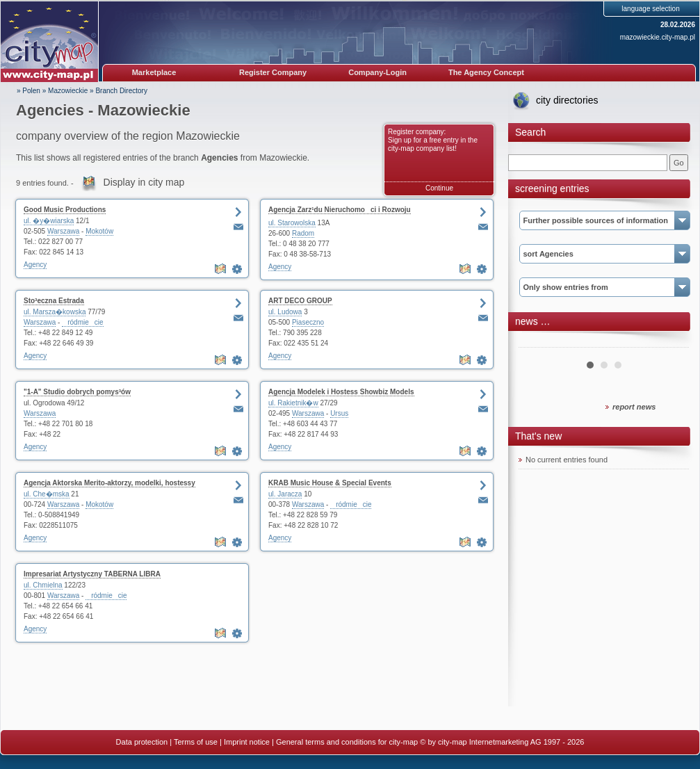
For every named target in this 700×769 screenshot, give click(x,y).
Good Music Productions (65, 210)
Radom (303, 233)
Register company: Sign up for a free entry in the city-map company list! (433, 140)
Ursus (339, 413)
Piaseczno (308, 322)
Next (671, 342)
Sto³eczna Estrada (54, 301)
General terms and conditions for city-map (347, 742)
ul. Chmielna (43, 585)
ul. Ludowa (285, 312)
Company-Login (377, 72)
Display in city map (144, 182)
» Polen (29, 91)
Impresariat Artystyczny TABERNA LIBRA (92, 574)
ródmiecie (82, 322)
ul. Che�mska (47, 494)
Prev (537, 342)
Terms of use (196, 742)
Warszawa (63, 231)
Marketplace (154, 72)
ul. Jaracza (285, 494)
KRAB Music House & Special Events (330, 483)
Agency (35, 265)
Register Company (273, 72)
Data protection (142, 742)
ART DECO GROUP (300, 301)
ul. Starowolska (292, 223)
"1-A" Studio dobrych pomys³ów (77, 392)
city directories (567, 100)
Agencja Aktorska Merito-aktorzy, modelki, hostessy (109, 483)
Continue (439, 188)
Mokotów (99, 231)
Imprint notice (247, 742)
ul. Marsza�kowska (55, 312)
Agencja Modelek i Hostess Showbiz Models (341, 392)
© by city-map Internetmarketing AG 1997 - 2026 (502, 742)
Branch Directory (121, 91)
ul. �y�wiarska (49, 221)
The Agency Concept (486, 72)
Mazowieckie (68, 91)
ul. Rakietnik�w (293, 403)
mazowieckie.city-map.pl (658, 37)
